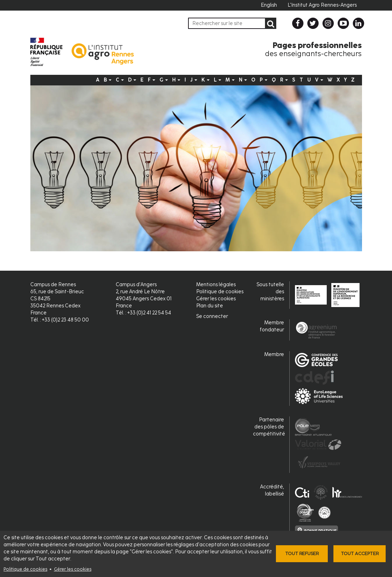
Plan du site (210, 306)
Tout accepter (360, 554)
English (269, 5)
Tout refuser (302, 554)
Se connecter (212, 316)
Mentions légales (216, 285)
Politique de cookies (25, 569)
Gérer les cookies (73, 569)
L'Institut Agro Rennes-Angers (322, 5)
